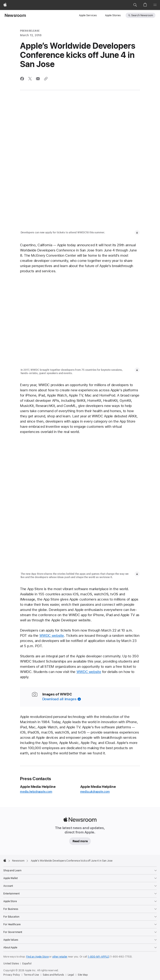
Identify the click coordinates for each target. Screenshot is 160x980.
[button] (135, 5)
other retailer (60, 957)
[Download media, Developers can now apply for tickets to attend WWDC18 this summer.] (137, 233)
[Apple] (5, 5)
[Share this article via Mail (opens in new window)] (38, 79)
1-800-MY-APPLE (98, 957)
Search (142, 15)
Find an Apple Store (37, 957)
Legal (71, 975)
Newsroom (15, 15)
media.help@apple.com (36, 792)
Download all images (59, 699)
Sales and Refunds (53, 975)
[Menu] (155, 5)
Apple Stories (113, 15)
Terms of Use (31, 975)
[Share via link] (46, 79)
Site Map (83, 975)
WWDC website (52, 636)
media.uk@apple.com (95, 792)
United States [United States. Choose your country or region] (11, 964)
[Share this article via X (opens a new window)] (30, 79)
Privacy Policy (12, 975)
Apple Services (88, 15)
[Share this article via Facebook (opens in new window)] (22, 79)
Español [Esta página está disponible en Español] (27, 964)
